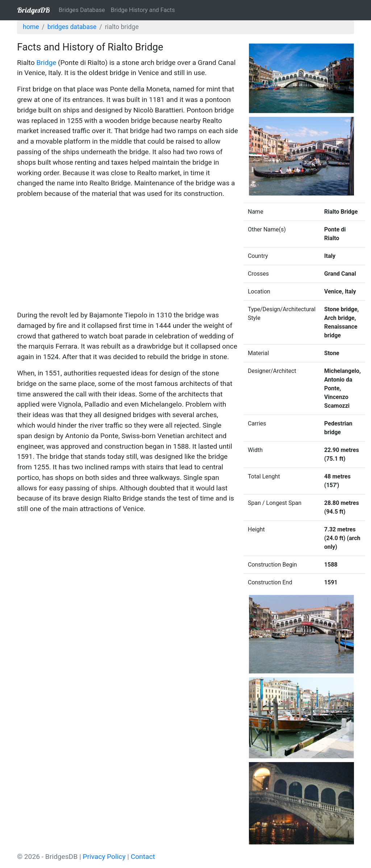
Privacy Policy (104, 857)
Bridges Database (82, 10)
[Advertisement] (128, 256)
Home (31, 27)
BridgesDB (34, 10)
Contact (143, 857)
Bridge (46, 63)
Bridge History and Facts (143, 10)
